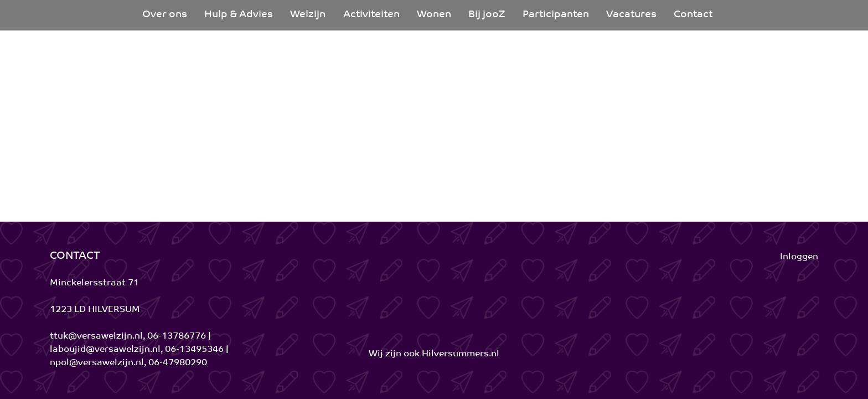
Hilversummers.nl (461, 354)
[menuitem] (165, 15)
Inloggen (799, 257)
